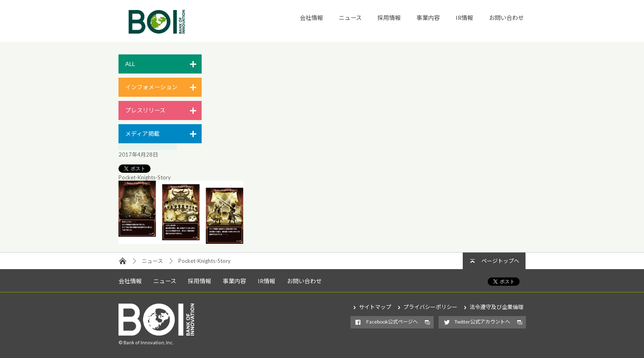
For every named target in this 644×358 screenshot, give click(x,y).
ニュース (350, 18)
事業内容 (428, 18)
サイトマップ (375, 307)
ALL (130, 64)
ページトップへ (500, 261)
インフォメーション (151, 87)
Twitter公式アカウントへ (482, 322)
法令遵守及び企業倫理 (496, 307)
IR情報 (464, 18)
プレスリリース (145, 110)
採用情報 (389, 18)
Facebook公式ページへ (392, 322)
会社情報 (311, 18)
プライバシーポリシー (430, 307)
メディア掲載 (142, 134)
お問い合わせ (506, 18)
